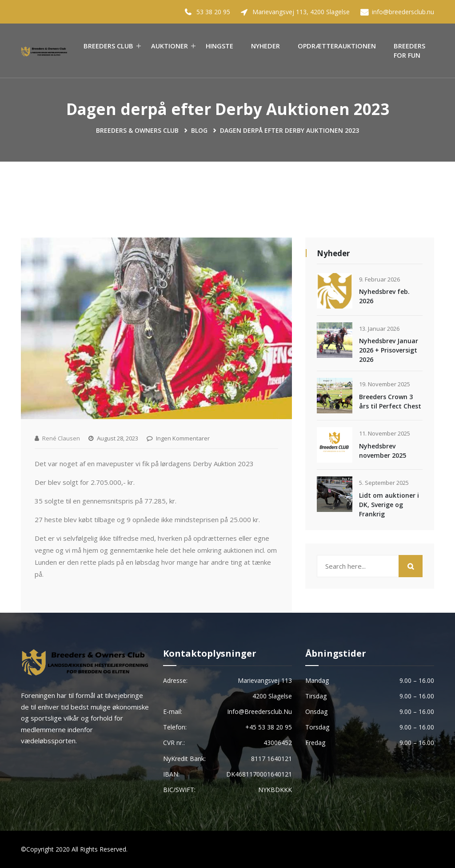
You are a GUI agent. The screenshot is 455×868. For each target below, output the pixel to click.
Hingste (220, 46)
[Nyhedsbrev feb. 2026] (335, 291)
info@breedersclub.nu (403, 12)
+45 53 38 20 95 (269, 727)
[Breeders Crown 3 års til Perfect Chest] (335, 396)
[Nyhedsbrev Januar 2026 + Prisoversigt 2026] (335, 340)
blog (199, 130)
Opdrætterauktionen (337, 46)
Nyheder (265, 46)
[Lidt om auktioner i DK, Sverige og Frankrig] (335, 494)
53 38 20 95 (213, 12)
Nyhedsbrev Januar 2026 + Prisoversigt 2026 (389, 350)
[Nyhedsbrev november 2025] (335, 445)
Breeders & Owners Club (137, 130)
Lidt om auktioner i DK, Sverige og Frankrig (389, 505)
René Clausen (61, 438)
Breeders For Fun (409, 51)
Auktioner (170, 46)
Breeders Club (108, 46)
